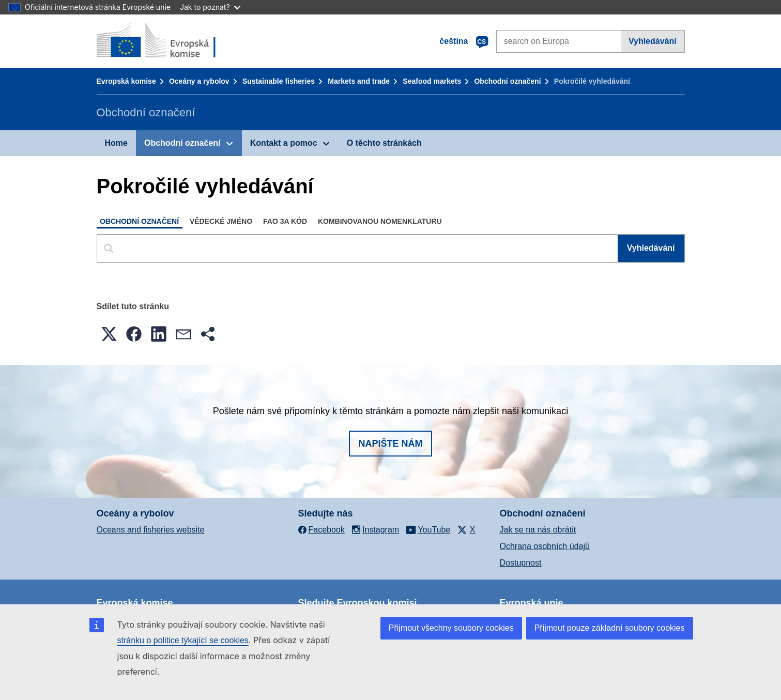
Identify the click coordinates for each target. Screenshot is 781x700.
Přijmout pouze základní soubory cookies (610, 628)
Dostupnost (521, 563)
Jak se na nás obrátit (538, 530)
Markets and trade (359, 81)
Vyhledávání (653, 41)
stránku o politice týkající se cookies (183, 640)
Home (116, 143)
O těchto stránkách (384, 143)
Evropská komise (126, 81)
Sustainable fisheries (279, 81)
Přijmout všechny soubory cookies (451, 628)
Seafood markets (432, 81)
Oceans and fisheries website (151, 530)
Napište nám (390, 444)
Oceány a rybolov (199, 81)
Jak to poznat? (210, 7)
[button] (109, 334)
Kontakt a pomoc (284, 143)
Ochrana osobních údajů (545, 546)
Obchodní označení (507, 81)
